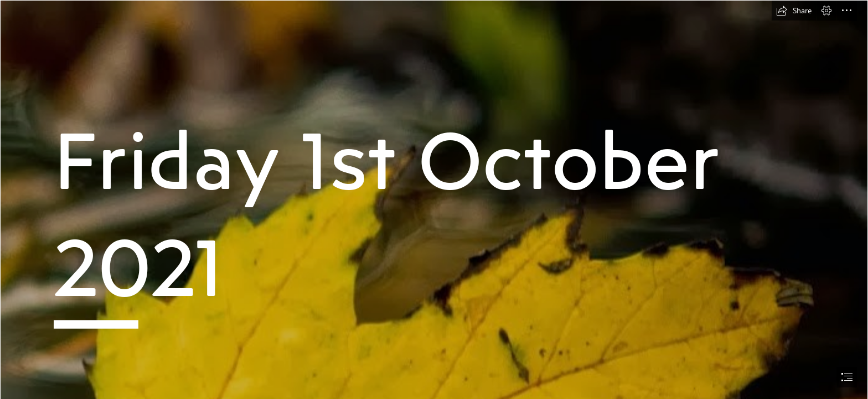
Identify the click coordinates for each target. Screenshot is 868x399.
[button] (794, 11)
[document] (434, 199)
